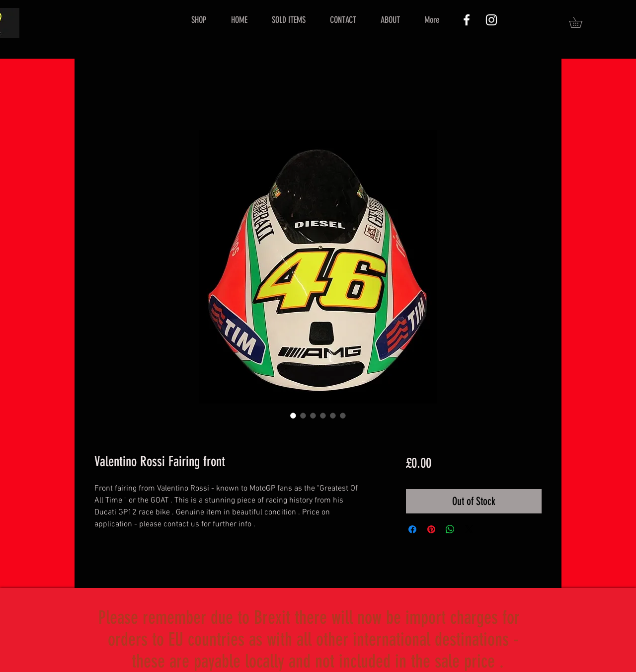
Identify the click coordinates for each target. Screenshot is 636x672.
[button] (581, 22)
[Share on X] (469, 529)
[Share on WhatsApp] (450, 529)
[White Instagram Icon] (491, 20)
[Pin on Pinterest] (431, 529)
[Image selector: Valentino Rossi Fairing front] (293, 416)
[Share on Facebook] (412, 529)
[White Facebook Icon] (467, 20)
